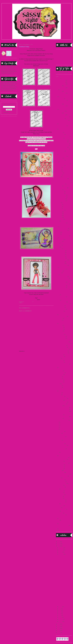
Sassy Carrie (59, 393)
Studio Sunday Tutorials (61, 483)
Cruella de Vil (59, 186)
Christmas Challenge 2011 (62, 178)
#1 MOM (58, 78)
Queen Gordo (59, 376)
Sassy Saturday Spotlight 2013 (62, 417)
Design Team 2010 (60, 193)
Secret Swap (59, 433)
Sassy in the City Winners (61, 402)
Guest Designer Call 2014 (61, 260)
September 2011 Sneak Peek (62, 457)
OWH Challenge (59, 355)
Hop (57, 267)
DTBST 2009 (59, 212)
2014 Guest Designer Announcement (64, 95)
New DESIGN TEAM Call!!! (65, 578)
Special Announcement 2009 (62, 463)
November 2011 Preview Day (62, 342)
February (61, 619)
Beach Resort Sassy (60, 160)
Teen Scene (58, 507)
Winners (58, 520)
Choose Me (58, 177)
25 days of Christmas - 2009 (62, 120)
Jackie (36, 254)
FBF (57, 227)
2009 (59, 633)
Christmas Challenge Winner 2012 (63, 182)
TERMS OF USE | (11, 41)
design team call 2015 (61, 199)
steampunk (58, 478)
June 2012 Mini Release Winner (63, 304)
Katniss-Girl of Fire (60, 306)
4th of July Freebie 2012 (61, 126)
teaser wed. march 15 (60, 502)
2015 (59, 544)
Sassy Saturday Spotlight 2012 (62, 411)
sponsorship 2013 (60, 469)
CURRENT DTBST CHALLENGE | (45, 41)
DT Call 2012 (59, 204)
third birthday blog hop (61, 509)
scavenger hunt (59, 418)
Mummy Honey (59, 331)
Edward (58, 221)
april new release (60, 138)
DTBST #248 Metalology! (64, 565)
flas (57, 238)
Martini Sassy (59, 320)
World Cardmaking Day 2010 (62, 525)
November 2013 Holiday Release (63, 344)
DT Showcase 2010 (60, 210)
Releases (58, 384)
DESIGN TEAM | (23, 41)
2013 (59, 624)
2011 (59, 628)
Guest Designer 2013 (60, 258)
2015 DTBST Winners (61, 106)
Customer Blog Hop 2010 (61, 188)
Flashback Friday (27, 303)
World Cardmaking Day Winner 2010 (64, 527)
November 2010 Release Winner (63, 340)
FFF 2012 (58, 232)
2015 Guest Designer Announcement (64, 108)
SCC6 (57, 424)
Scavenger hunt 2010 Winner (62, 420)
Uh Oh (60, 563)
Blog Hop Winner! (62, 592)
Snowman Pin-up (60, 461)
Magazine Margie (60, 311)
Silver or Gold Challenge (61, 459)
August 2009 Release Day (61, 142)
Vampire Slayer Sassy (61, 515)
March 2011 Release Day (61, 316)
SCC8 (57, 428)
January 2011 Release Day (62, 277)
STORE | (17, 41)
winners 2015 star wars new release (63, 522)
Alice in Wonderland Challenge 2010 (64, 128)
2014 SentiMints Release (61, 100)
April (60, 615)
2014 (57, 89)
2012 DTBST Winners (61, 84)
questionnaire (59, 378)
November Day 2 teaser (61, 345)
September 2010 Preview (61, 445)
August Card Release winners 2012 (63, 153)
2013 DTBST (59, 86)
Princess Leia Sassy (60, 373)
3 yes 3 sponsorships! (63, 576)
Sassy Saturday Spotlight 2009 (62, 408)
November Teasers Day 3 (61, 347)
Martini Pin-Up (59, 318)
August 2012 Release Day (61, 147)
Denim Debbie (59, 190)
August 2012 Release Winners (62, 149)
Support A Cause (59, 485)
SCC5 (57, 422)
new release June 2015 (61, 336)
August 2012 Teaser (60, 151)
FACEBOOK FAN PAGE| (58, 41)
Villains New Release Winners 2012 (64, 517)
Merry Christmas (60, 329)
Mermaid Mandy (60, 327)
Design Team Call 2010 (61, 197)
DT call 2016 (59, 208)
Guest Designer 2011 (60, 254)
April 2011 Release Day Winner (63, 136)
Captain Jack (59, 167)
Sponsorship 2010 (60, 465)
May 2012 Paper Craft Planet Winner (64, 322)
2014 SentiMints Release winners (63, 102)
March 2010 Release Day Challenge (64, 313)
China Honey (59, 175)
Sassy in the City (60, 400)
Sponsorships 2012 (60, 472)
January (61, 621)
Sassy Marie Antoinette (61, 404)
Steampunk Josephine (61, 482)
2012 (59, 626)
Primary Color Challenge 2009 (62, 364)
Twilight (58, 511)
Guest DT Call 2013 (60, 264)
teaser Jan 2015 (59, 496)
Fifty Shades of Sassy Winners (62, 236)
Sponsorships (59, 470)
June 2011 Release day (61, 297)
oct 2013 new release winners (62, 349)
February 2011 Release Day (62, 228)
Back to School (59, 158)
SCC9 (57, 430)
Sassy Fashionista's (60, 396)
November (61, 550)
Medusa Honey (59, 325)
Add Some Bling (62, 584)
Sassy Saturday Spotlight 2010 (62, 409)
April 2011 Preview (60, 134)
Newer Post (21, 348)
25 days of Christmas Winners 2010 (64, 122)
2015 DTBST (59, 104)
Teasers (58, 504)
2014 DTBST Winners (61, 93)
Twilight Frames (59, 513)
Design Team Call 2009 (61, 195)
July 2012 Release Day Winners (63, 289)
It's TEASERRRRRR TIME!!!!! (65, 573)
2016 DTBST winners (61, 115)
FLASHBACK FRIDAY (64, 561)
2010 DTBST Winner (61, 82)
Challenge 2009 (59, 173)
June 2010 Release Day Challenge (63, 291)
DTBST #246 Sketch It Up (64, 590)
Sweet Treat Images (60, 487)
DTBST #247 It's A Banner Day (65, 582)
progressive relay (60, 375)
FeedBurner (12, 112)
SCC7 (57, 426)
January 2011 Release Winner (62, 278)
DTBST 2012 (59, 217)
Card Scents (58, 169)
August (61, 607)
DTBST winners (59, 219)
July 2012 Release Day (61, 288)
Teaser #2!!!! (61, 571)
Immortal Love (59, 271)
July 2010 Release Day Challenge (63, 280)
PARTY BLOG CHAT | (40, 42)
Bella (57, 162)
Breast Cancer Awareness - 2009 (63, 164)
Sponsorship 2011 (60, 467)
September (61, 554)
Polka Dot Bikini (60, 360)
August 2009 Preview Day (62, 140)
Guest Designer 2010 (60, 252)
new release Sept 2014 (61, 338)
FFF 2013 (58, 234)
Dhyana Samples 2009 (61, 201)
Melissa (36, 182)
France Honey (59, 241)
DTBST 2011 (59, 215)
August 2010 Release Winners (62, 145)
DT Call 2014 (59, 206)
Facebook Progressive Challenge (63, 225)
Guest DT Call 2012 (60, 262)
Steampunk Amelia (60, 480)
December (61, 548)
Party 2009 (58, 358)
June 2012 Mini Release (61, 302)
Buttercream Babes (60, 166)
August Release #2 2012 (61, 156)
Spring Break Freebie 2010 (62, 476)
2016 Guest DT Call (60, 118)
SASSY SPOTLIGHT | (32, 41)
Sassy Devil (58, 395)
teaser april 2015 (59, 493)
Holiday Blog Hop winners (62, 265)
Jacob (57, 275)
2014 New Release (60, 98)
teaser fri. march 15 (60, 494)
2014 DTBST (59, 91)
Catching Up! (61, 595)
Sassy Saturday (59, 406)
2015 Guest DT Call (60, 111)
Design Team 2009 (60, 191)
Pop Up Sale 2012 (60, 362)
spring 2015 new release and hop (63, 474)
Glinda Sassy (59, 249)
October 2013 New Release (62, 353)
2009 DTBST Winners (61, 80)
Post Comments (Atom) (30, 351)
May (60, 613)
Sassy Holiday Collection (61, 398)
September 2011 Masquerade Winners (64, 454)
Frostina (58, 247)
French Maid (59, 245)
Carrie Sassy (59, 171)
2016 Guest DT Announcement (63, 117)
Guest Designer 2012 (60, 256)
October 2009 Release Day (62, 351)
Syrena (57, 489)
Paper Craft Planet (60, 357)
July (60, 609)
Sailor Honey (59, 386)
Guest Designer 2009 (60, 251)
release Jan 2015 (59, 382)
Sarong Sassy (59, 387)
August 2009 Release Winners (62, 144)
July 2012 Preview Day (61, 286)
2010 (59, 630)
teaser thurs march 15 (61, 500)
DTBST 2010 (59, 214)
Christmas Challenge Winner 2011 (63, 180)
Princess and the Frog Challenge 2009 (64, 366)
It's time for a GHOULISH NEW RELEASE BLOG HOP (64, 558)
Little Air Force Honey (61, 309)
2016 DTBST (59, 113)
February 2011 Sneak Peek (62, 230)
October (61, 552)
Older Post (51, 348)
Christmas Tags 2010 (60, 184)
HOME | (5, 41)
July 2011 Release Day (61, 282)
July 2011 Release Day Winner (62, 284)
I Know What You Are (61, 269)
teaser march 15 (59, 498)
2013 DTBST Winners (61, 88)
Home (36, 348)
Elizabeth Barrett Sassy (61, 223)
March (60, 617)
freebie (57, 243)
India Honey (59, 273)
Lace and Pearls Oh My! (64, 588)
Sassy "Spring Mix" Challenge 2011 (64, 389)
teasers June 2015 (60, 506)
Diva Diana (58, 203)
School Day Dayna (60, 431)
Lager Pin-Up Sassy (60, 307)
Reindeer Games (59, 380)
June (60, 611)
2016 (59, 542)
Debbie (36, 223)
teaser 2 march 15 (60, 491)
